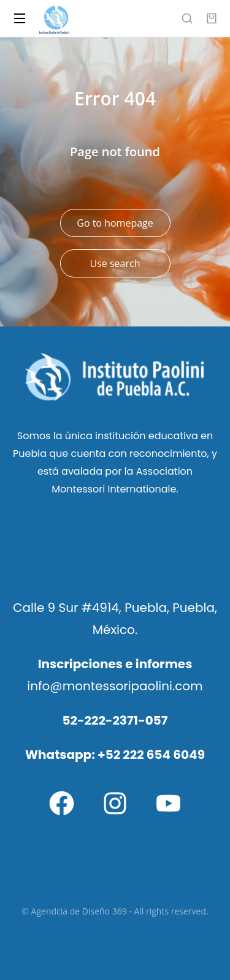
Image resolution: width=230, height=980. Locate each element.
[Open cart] (212, 18)
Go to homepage (115, 223)
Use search (115, 263)
